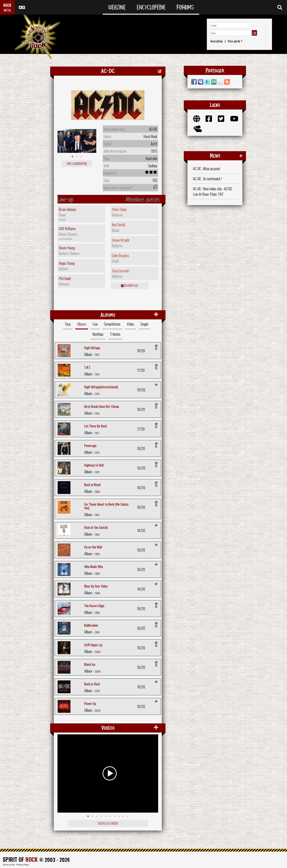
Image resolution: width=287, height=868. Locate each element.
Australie (151, 158)
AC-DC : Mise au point (207, 169)
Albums (82, 324)
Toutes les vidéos (108, 823)
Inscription (217, 41)
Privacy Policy (23, 865)
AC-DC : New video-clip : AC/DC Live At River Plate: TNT (213, 191)
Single (144, 324)
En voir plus (130, 286)
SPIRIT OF (20, 859)
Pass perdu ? (235, 41)
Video (130, 324)
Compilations (112, 324)
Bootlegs (98, 334)
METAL (7, 10)
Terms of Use (9, 865)
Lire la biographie (77, 164)
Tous (68, 324)
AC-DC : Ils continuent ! (207, 179)
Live (95, 324)
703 (155, 180)
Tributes (115, 334)
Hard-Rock (150, 136)
